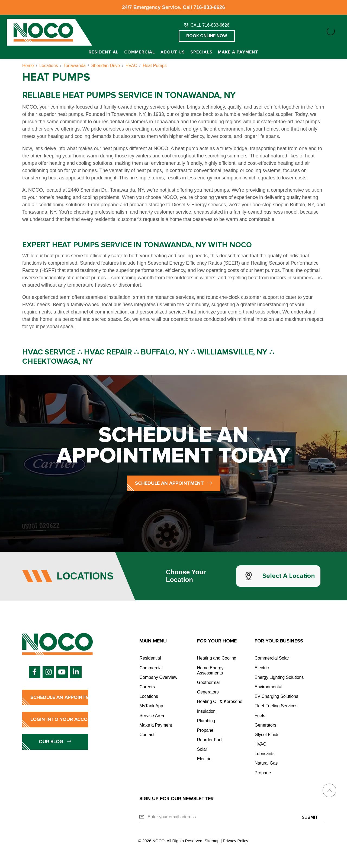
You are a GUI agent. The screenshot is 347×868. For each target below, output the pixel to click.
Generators (208, 692)
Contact (147, 735)
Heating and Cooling (217, 658)
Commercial (140, 52)
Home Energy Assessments (210, 670)
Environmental (268, 687)
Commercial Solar (272, 658)
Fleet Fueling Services (276, 706)
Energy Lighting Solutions (279, 677)
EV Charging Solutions (276, 696)
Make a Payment (238, 52)
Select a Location (289, 576)
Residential (104, 52)
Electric (204, 759)
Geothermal (208, 682)
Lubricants (265, 754)
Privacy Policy (235, 841)
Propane (205, 730)
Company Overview (158, 677)
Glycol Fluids (267, 735)
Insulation (206, 711)
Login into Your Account (59, 719)
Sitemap (212, 841)
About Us (173, 52)
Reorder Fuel (210, 740)
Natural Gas (266, 763)
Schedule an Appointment (174, 483)
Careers (147, 687)
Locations (149, 696)
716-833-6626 (209, 7)
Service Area (152, 716)
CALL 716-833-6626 (210, 25)
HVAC (260, 744)
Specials (201, 52)
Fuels (260, 716)
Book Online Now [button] (207, 36)
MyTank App (151, 706)
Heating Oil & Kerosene (220, 701)
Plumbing (206, 721)
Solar (202, 749)
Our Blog (55, 742)
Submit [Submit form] (310, 817)
